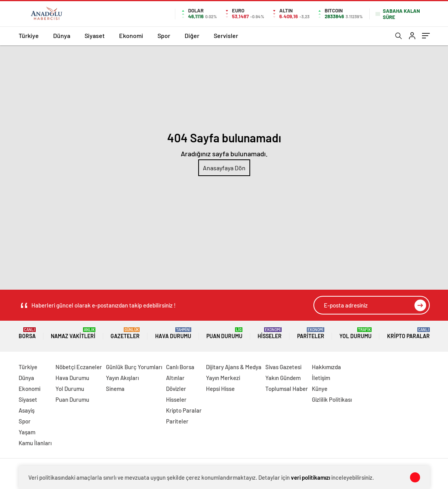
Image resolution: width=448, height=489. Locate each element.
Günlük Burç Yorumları (134, 367)
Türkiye (29, 35)
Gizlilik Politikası (332, 399)
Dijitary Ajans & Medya (234, 367)
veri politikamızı (310, 477)
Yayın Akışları (122, 378)
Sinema (115, 389)
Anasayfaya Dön (224, 168)
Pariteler (311, 333)
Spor (164, 35)
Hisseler (270, 333)
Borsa (27, 333)
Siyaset (95, 35)
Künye (320, 389)
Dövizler (176, 389)
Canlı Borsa (180, 367)
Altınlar (175, 378)
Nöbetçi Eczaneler (79, 367)
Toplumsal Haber (287, 389)
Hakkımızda (326, 367)
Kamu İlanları (35, 443)
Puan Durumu (224, 333)
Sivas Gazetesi (283, 367)
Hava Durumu (173, 333)
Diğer (192, 35)
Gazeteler (125, 333)
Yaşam (27, 432)
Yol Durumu (355, 333)
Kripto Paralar (408, 333)
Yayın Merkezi (223, 378)
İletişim (321, 378)
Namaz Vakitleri (73, 333)
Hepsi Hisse (220, 389)
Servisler (226, 35)
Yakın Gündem (283, 378)
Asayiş (27, 410)
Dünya (62, 35)
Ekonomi (131, 35)
